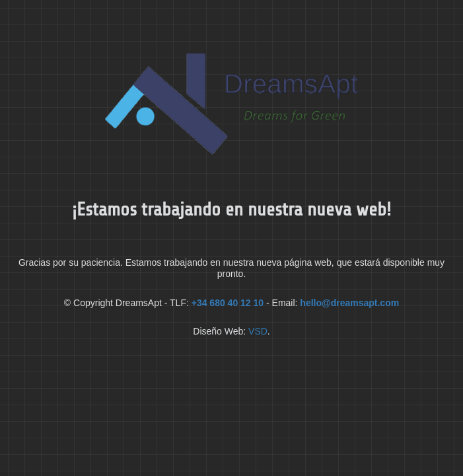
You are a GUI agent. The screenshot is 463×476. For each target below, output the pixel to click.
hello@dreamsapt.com (349, 303)
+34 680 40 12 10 (228, 303)
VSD (258, 331)
